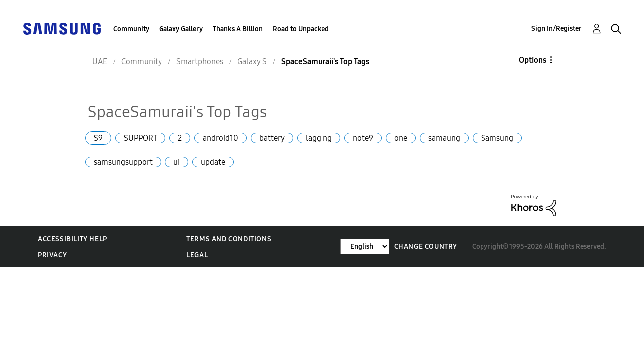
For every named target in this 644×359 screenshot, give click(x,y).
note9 (363, 138)
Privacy (52, 255)
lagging (319, 138)
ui (177, 162)
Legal (197, 255)
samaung (444, 138)
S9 (98, 138)
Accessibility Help (73, 239)
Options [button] (533, 60)
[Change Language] (365, 247)
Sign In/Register (557, 29)
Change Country (426, 247)
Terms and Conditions (229, 239)
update (213, 162)
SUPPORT (140, 138)
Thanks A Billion (238, 29)
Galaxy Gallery (181, 29)
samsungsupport (123, 162)
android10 (221, 138)
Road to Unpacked (301, 29)
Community (131, 29)
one (401, 138)
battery (272, 138)
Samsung (497, 138)
